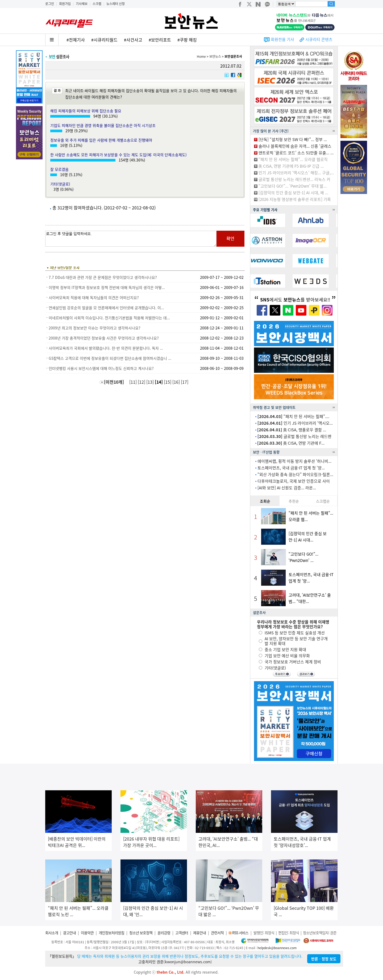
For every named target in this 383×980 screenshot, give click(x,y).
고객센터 (182, 933)
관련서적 (217, 933)
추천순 (294, 501)
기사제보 (82, 4)
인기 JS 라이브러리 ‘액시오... (295, 423)
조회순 (265, 501)
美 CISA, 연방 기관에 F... (291, 443)
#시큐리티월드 (104, 40)
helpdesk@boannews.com (277, 948)
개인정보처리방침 (111, 933)
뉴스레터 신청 (116, 4)
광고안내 (69, 933)
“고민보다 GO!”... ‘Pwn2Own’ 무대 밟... (293, 186)
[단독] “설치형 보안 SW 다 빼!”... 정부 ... (293, 139)
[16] (177, 382)
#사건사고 (133, 40)
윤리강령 (164, 933)
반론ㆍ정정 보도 (324, 959)
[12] (142, 382)
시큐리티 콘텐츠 (319, 39)
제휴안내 (199, 933)
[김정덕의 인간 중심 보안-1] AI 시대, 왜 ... (293, 193)
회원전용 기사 (282, 39)
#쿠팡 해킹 (187, 40)
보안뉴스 (215, 56)
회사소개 (52, 933)
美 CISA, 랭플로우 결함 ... (292, 430)
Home (201, 56)
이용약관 (87, 933)
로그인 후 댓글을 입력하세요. (131, 239)
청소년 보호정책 (141, 933)
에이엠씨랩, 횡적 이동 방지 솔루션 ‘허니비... (294, 461)
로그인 (50, 4)
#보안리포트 (160, 40)
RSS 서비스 (240, 933)
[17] (185, 382)
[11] (134, 382)
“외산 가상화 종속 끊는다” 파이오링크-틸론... (295, 474)
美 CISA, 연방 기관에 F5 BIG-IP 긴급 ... (291, 166)
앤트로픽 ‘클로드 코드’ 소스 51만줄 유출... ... (296, 153)
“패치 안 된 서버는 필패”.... (293, 416)
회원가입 (65, 4)
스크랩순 (323, 501)
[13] (151, 382)
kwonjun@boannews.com (188, 962)
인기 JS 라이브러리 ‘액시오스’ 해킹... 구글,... (296, 173)
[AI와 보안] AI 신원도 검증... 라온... (287, 488)
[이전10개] (112, 382)
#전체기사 (76, 40)
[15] (168, 382)
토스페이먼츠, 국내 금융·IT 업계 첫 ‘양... (291, 468)
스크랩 (97, 4)
